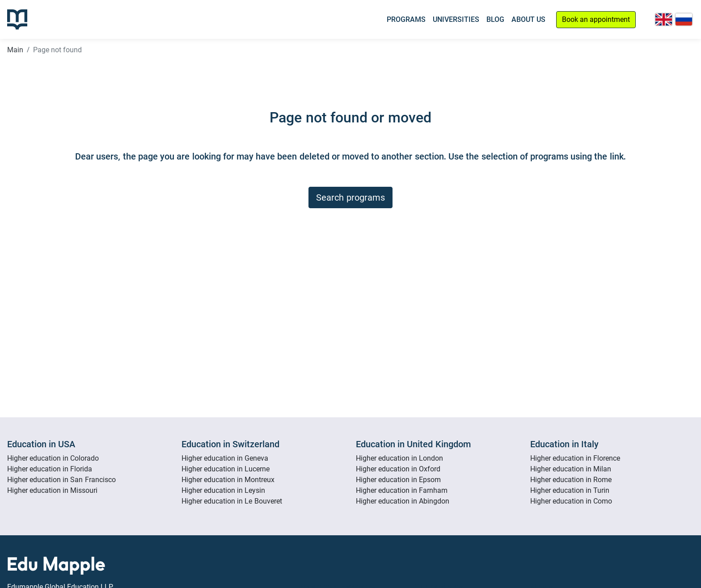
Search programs (350, 197)
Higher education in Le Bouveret (232, 501)
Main (15, 50)
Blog (495, 19)
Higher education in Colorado (53, 458)
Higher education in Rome (571, 480)
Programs (406, 19)
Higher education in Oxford (398, 469)
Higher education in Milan (571, 469)
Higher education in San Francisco (61, 480)
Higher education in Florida (50, 469)
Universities (456, 19)
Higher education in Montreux (228, 480)
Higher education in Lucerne (226, 469)
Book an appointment (596, 19)
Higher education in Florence (575, 458)
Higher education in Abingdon (403, 501)
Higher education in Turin (570, 490)
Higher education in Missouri (52, 490)
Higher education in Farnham (402, 490)
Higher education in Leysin (223, 490)
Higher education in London (399, 458)
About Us (528, 19)
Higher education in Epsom (398, 480)
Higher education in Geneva (225, 458)
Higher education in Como (571, 501)
